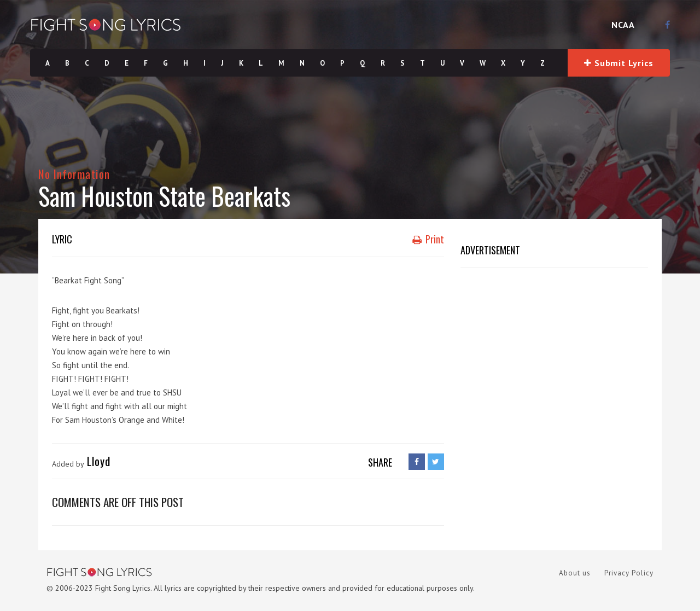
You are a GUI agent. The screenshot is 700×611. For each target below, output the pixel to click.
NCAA (623, 25)
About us (575, 573)
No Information (74, 174)
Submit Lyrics (619, 63)
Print (428, 239)
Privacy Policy (629, 573)
